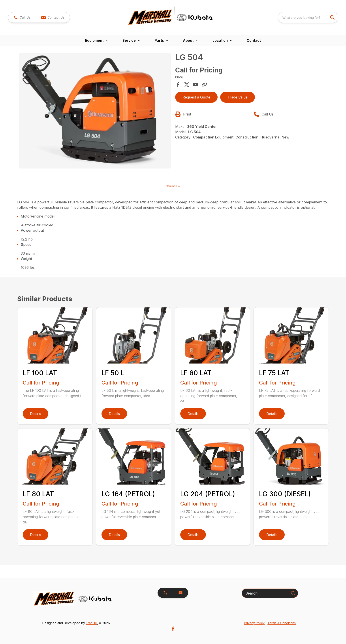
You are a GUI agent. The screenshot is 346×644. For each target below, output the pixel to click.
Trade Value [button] (238, 97)
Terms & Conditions (282, 623)
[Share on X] (187, 85)
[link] (22, 17)
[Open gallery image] (95, 111)
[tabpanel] (95, 111)
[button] (53, 17)
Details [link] (36, 414)
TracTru (91, 623)
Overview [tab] (173, 186)
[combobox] (308, 17)
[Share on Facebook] (178, 85)
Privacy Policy (254, 623)
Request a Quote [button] (196, 97)
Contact (254, 40)
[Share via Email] (196, 85)
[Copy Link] (204, 85)
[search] (333, 17)
